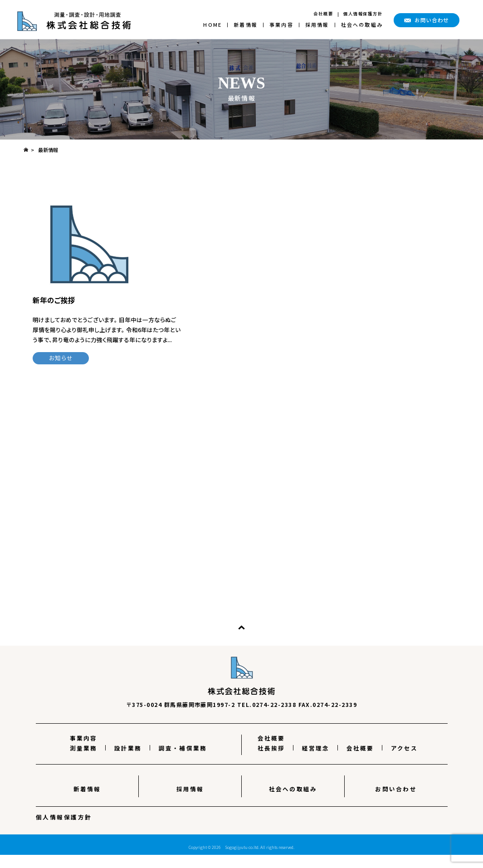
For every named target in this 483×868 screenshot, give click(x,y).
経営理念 (316, 761)
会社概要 (323, 14)
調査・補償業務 (183, 761)
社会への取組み (362, 25)
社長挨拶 (271, 761)
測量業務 (84, 761)
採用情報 (317, 25)
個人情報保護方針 (363, 14)
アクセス (405, 761)
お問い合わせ (396, 802)
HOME (212, 25)
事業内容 (281, 25)
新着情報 (246, 25)
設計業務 (128, 761)
